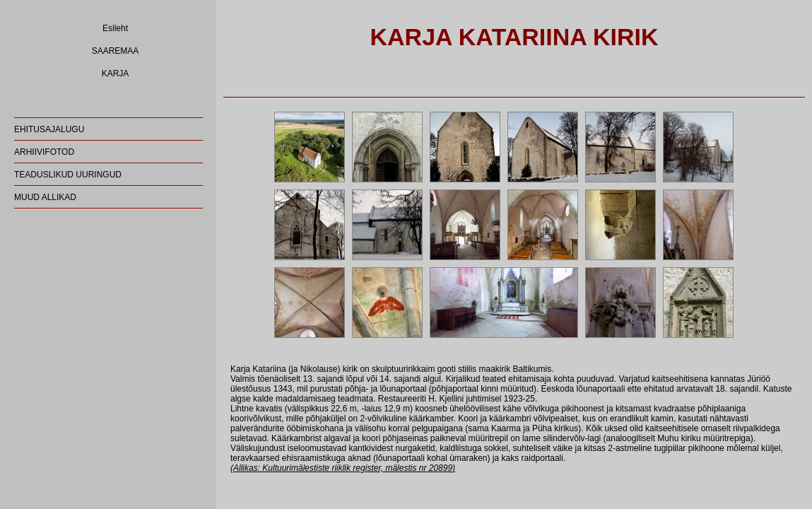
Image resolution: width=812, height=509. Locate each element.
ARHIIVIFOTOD (44, 152)
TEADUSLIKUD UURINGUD (68, 175)
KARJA (116, 74)
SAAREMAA (116, 51)
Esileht (115, 28)
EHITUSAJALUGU (49, 129)
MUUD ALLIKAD (45, 197)
